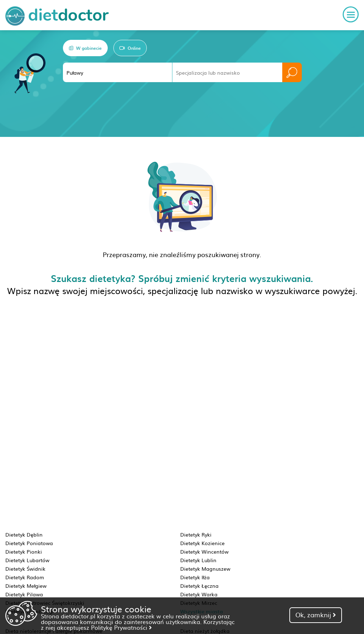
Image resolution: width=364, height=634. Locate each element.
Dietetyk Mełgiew (26, 586)
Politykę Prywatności (121, 627)
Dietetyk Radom (25, 577)
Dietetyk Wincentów (204, 552)
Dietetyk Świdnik (25, 569)
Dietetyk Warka (199, 594)
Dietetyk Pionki (24, 552)
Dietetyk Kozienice (202, 543)
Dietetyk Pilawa (24, 594)
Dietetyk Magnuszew (205, 569)
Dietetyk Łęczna (199, 586)
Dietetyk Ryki (196, 534)
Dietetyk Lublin (198, 560)
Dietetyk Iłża (195, 577)
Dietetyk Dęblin (24, 534)
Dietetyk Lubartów (27, 560)
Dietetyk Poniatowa (29, 543)
